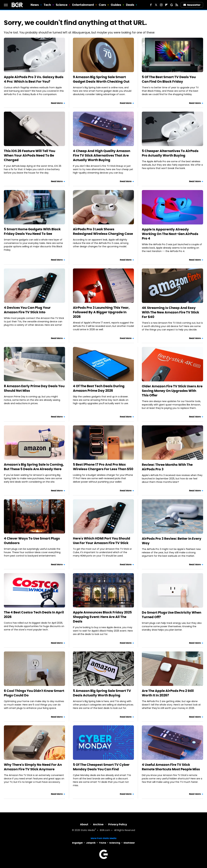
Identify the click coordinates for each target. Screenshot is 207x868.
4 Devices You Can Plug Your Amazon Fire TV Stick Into (27, 310)
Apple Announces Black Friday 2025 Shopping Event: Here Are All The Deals (102, 617)
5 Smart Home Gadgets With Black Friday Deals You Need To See (32, 231)
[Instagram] (161, 5)
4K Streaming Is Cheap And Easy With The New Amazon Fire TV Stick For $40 (170, 312)
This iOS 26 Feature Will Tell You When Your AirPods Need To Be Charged (30, 155)
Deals (130, 5)
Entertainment (83, 5)
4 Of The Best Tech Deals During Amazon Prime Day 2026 (99, 388)
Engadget (77, 843)
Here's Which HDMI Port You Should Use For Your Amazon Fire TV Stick (102, 541)
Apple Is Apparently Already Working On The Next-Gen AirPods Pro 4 (170, 234)
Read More (57, 103)
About (84, 824)
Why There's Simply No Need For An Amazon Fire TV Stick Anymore (33, 767)
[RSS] (177, 5)
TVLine (103, 843)
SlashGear (129, 843)
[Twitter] (156, 5)
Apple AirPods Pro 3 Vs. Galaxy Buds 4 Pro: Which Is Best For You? (34, 79)
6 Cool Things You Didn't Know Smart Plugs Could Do (34, 693)
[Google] (172, 5)
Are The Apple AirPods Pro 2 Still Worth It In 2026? (168, 693)
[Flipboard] (166, 5)
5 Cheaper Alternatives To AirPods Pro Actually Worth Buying (170, 153)
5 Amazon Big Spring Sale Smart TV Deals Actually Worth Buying (102, 693)
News (35, 5)
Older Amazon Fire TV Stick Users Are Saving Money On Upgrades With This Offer (172, 391)
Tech (47, 5)
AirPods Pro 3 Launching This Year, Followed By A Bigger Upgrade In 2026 (101, 312)
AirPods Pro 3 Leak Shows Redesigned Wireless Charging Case (103, 231)
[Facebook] (151, 5)
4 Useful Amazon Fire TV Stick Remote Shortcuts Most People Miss (171, 767)
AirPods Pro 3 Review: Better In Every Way (172, 541)
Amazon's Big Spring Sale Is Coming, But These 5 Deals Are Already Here (34, 467)
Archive (98, 824)
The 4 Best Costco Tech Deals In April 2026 (34, 615)
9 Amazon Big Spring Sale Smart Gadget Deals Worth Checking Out (101, 79)
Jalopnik (91, 843)
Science (62, 5)
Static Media (88, 830)
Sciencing (115, 843)
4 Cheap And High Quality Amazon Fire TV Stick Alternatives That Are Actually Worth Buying (102, 155)
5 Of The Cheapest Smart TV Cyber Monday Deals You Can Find (101, 767)
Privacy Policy (118, 824)
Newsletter (192, 5)
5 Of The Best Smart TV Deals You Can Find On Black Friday (169, 79)
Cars (102, 5)
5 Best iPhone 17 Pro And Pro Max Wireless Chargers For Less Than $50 (103, 467)
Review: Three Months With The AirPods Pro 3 (167, 467)
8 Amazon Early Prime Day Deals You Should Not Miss (34, 388)
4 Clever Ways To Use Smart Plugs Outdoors (32, 541)
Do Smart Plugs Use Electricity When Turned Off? (172, 615)
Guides (116, 5)
